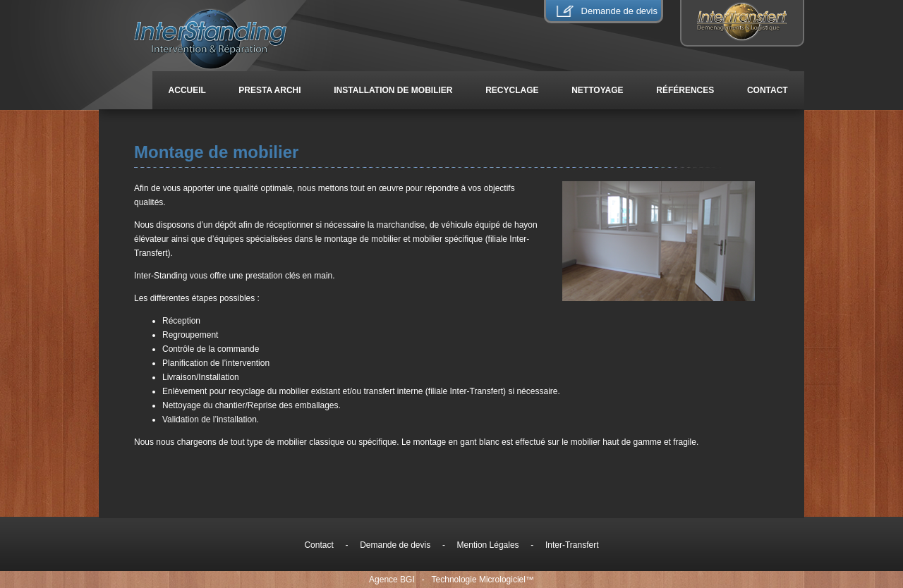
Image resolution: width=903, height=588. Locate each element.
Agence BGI (392, 580)
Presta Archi (270, 90)
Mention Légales (488, 545)
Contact (768, 90)
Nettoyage (598, 90)
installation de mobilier (393, 90)
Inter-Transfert (572, 545)
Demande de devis (619, 11)
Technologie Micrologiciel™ (483, 580)
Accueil (187, 90)
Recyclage (512, 90)
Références (685, 90)
